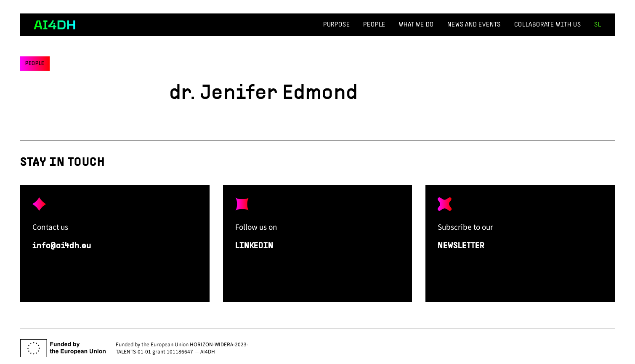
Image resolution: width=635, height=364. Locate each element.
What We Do (416, 25)
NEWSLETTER (461, 246)
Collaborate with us (547, 25)
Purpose (337, 25)
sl (598, 25)
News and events (474, 25)
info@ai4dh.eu (62, 246)
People (374, 25)
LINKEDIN (255, 246)
